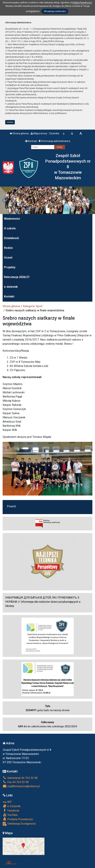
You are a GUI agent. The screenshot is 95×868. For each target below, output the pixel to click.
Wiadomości (12, 219)
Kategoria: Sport (33, 306)
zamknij (10, 122)
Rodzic (8, 248)
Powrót (11, 506)
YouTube (10, 815)
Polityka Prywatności (18, 819)
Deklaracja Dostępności (19, 824)
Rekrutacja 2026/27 (17, 277)
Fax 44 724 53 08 (16, 782)
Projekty (10, 267)
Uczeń (8, 258)
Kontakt (9, 296)
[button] (4, 200)
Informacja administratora (54, 141)
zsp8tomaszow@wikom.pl (21, 786)
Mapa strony (39, 133)
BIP (7, 802)
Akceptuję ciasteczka (55, 11)
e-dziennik (11, 287)
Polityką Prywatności (82, 3)
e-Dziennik (12, 806)
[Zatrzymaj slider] (48, 211)
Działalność (12, 238)
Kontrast (31, 141)
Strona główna (19, 133)
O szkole (10, 228)
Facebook (11, 810)
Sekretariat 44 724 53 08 (20, 778)
